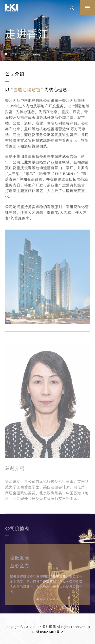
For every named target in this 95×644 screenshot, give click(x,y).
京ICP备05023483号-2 (61, 629)
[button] (37, 601)
